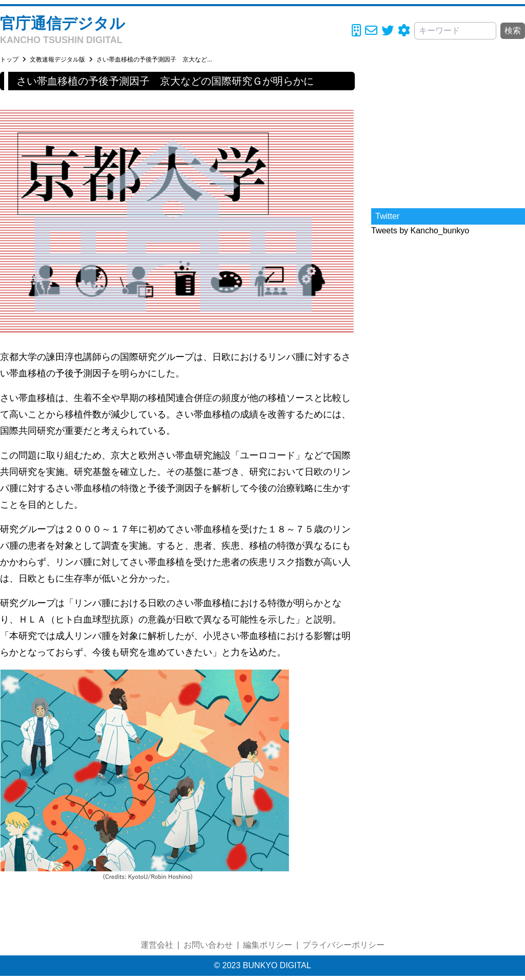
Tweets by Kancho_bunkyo (420, 231)
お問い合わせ (208, 945)
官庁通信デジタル (63, 23)
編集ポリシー (268, 945)
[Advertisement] (448, 136)
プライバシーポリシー (344, 945)
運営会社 (157, 945)
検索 (513, 31)
